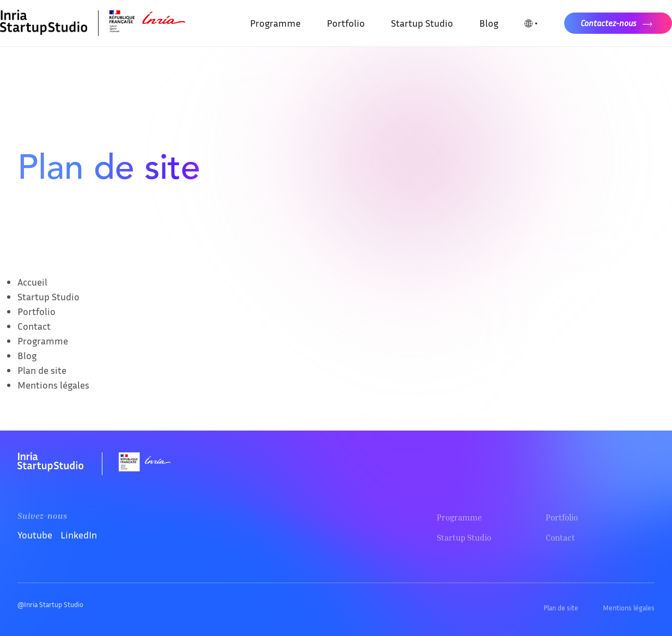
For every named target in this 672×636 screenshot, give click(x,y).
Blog (489, 23)
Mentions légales (53, 385)
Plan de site (42, 370)
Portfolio (346, 23)
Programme (275, 23)
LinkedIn (79, 535)
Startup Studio (422, 23)
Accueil (32, 282)
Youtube (35, 535)
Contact (34, 326)
